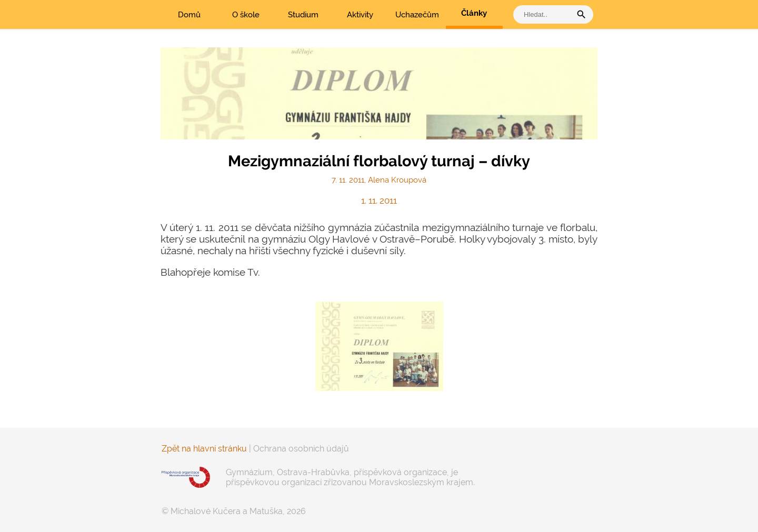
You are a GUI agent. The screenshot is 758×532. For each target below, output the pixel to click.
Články (474, 13)
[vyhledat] (545, 14)
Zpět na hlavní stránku (204, 449)
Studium (303, 15)
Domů (189, 15)
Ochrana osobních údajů (301, 449)
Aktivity (360, 15)
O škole (246, 15)
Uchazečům (417, 15)
